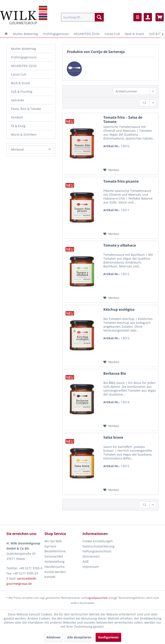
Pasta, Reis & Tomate (26, 109)
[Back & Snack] (134, 34)
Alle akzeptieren (79, 637)
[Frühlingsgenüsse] (56, 34)
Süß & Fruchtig (22, 92)
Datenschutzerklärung (99, 546)
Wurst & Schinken (24, 134)
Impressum (91, 567)
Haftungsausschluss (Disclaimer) (97, 554)
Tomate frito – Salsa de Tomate (123, 120)
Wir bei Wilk (53, 541)
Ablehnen (53, 637)
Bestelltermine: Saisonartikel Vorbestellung (55, 556)
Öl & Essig (18, 126)
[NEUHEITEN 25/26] (87, 34)
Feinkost (17, 117)
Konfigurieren (108, 637)
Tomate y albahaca (120, 245)
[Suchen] (99, 17)
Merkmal (18, 149)
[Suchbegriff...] (82, 17)
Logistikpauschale (97, 598)
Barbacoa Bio (115, 374)
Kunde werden (55, 572)
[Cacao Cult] (112, 34)
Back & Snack (20, 83)
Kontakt (50, 577)
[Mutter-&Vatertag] (25, 34)
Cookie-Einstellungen (98, 541)
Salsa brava (113, 437)
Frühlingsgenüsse (24, 57)
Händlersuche (55, 567)
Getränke (18, 100)
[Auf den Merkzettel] (111, 170)
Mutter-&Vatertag (24, 49)
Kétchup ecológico (119, 310)
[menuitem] (82, 17)
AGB (86, 561)
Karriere (50, 546)
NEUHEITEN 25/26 (24, 66)
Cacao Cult (19, 74)
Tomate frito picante (121, 181)
